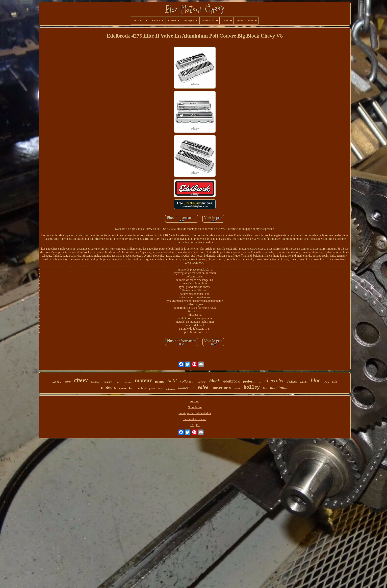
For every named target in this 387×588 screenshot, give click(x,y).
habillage (96, 382)
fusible (152, 389)
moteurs (108, 387)
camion (237, 389)
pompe (160, 382)
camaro (108, 382)
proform (249, 381)
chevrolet (274, 380)
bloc (316, 380)
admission (186, 388)
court (118, 382)
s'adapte (292, 382)
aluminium (279, 387)
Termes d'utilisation (195, 419)
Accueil (195, 401)
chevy (81, 380)
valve (203, 387)
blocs (326, 382)
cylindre (304, 382)
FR (198, 425)
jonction (141, 388)
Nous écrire (195, 407)
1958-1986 (128, 383)
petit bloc (57, 382)
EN (192, 425)
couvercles (126, 388)
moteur (143, 380)
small (160, 389)
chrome (202, 382)
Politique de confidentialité (195, 413)
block (215, 381)
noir (335, 382)
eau (260, 383)
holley (252, 387)
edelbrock (231, 381)
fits (265, 388)
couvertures (221, 388)
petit (172, 380)
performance (170, 389)
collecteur (188, 381)
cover (68, 382)
